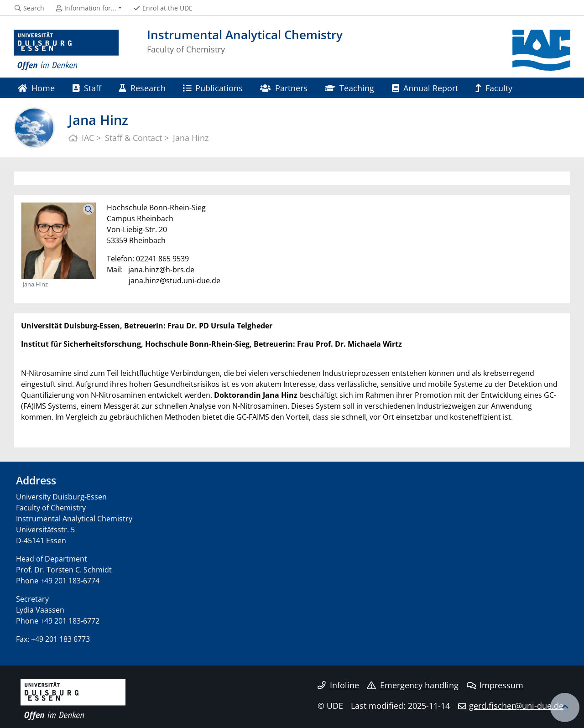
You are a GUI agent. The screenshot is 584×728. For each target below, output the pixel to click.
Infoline (338, 685)
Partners (284, 88)
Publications (213, 88)
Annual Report (425, 88)
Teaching (349, 88)
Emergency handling (413, 685)
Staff (87, 88)
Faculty (494, 88)
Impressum (495, 685)
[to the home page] (66, 50)
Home (36, 88)
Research (142, 88)
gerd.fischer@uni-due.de (516, 706)
